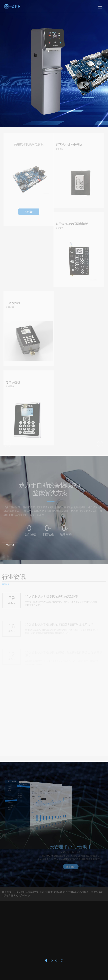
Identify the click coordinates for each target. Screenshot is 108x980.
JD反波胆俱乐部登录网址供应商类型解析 (52, 597)
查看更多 (10, 545)
